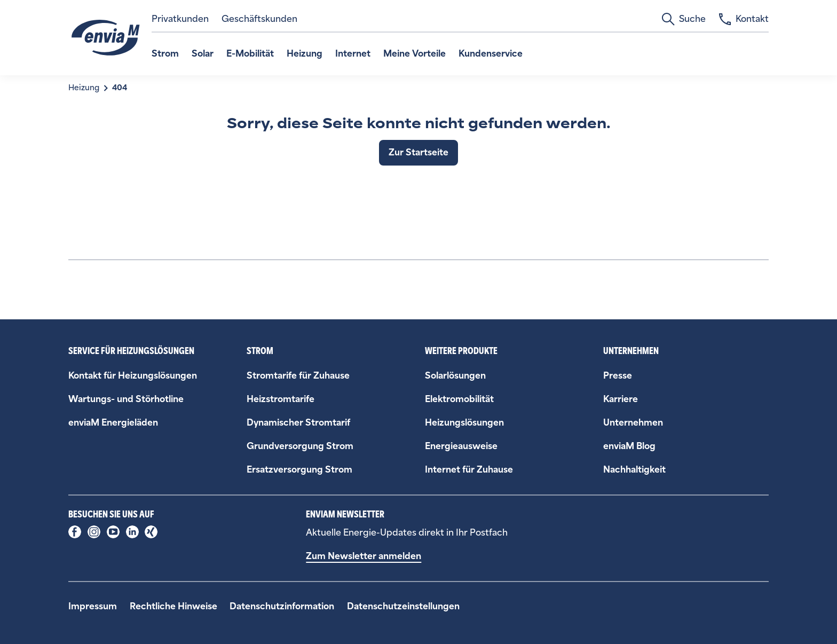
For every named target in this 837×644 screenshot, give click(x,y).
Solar (203, 54)
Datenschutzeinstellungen (403, 606)
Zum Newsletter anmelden (364, 556)
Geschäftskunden (259, 19)
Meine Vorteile (414, 54)
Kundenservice (491, 54)
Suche (684, 19)
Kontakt (744, 19)
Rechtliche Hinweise (173, 606)
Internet (353, 54)
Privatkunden (180, 19)
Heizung (305, 54)
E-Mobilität (250, 54)
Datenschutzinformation (282, 606)
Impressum (93, 606)
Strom (165, 54)
